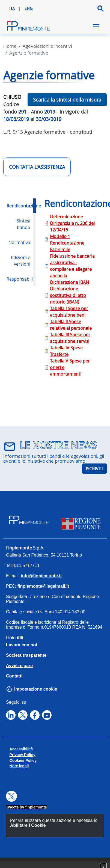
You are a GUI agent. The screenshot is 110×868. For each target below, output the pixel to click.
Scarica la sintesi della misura (67, 100)
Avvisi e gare (19, 666)
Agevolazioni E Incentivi (47, 46)
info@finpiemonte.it (41, 576)
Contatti (14, 676)
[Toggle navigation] (96, 27)
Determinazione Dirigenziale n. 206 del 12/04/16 (72, 223)
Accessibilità (21, 749)
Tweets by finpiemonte (26, 807)
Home (10, 46)
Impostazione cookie (36, 689)
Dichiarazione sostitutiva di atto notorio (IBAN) (68, 295)
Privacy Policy (23, 755)
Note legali (19, 766)
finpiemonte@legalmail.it (43, 586)
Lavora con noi (22, 645)
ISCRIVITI (94, 469)
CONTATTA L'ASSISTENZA (37, 167)
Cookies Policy (23, 760)
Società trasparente (26, 655)
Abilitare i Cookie (28, 825)
